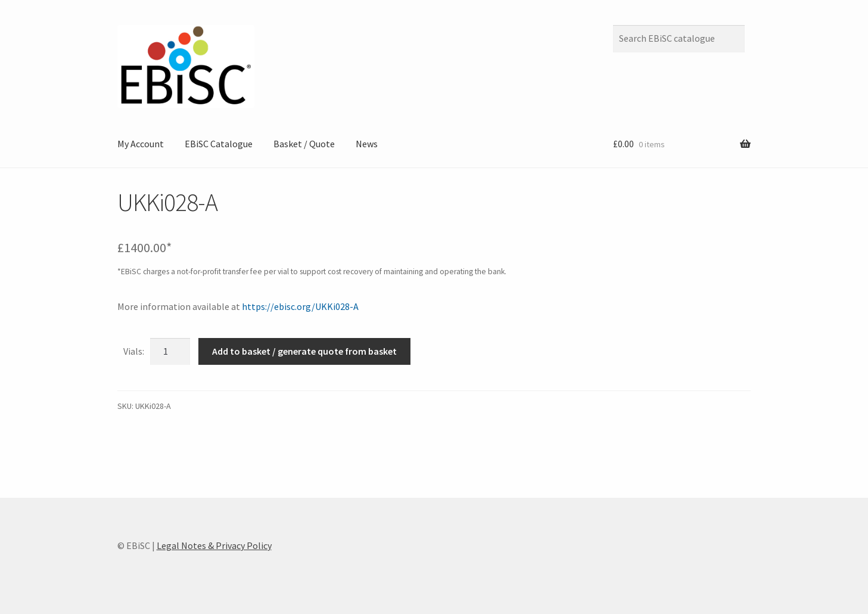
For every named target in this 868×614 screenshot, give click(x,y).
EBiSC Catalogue (219, 144)
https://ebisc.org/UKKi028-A (300, 306)
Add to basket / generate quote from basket (304, 351)
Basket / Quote (304, 144)
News (367, 144)
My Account (141, 144)
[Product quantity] (170, 352)
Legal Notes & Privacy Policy (214, 545)
